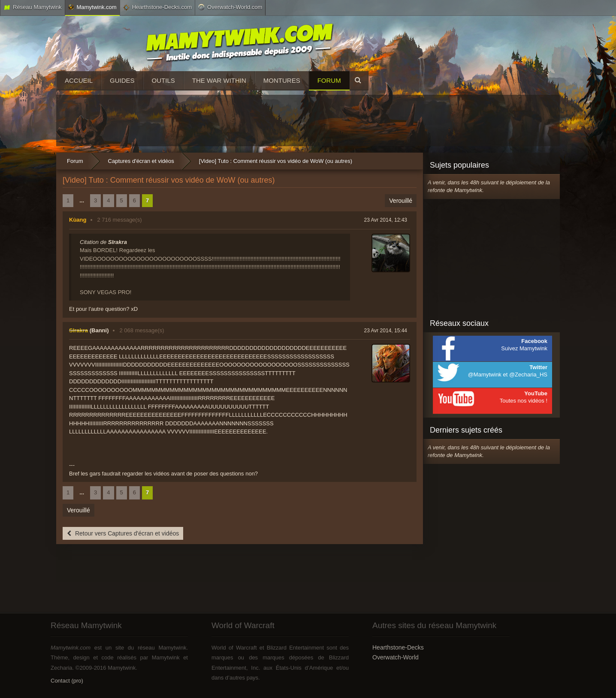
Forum (329, 80)
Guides (122, 80)
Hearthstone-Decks (398, 647)
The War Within (219, 80)
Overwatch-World (396, 657)
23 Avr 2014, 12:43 (385, 220)
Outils (163, 80)
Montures (282, 80)
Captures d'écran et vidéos (141, 161)
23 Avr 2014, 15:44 (385, 331)
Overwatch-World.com (230, 7)
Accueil (79, 80)
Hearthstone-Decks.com (157, 7)
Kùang (78, 220)
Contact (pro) (67, 681)
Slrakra (79, 330)
